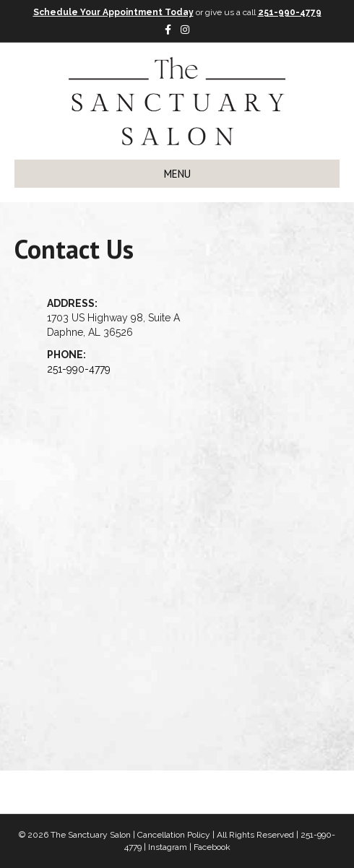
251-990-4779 (290, 12)
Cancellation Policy (174, 835)
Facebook (212, 847)
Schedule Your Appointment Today (113, 12)
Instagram (168, 847)
